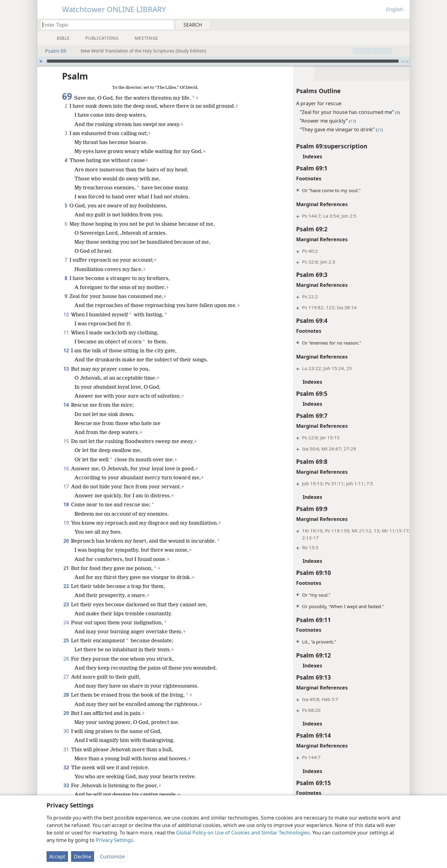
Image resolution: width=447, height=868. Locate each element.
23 (66, 595)
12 (66, 341)
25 (66, 631)
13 (66, 359)
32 (66, 758)
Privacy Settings (115, 840)
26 (66, 649)
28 (66, 685)
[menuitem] (403, 25)
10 (66, 305)
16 (66, 459)
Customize (112, 857)
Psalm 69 (52, 51)
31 (66, 740)
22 (66, 577)
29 (66, 704)
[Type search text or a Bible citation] (104, 25)
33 (66, 776)
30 (66, 722)
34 (66, 794)
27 (66, 667)
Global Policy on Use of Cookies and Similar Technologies (243, 833)
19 (66, 513)
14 (66, 396)
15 (66, 432)
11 (66, 323)
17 (66, 477)
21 (66, 559)
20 (66, 531)
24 (66, 613)
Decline (83, 857)
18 (66, 495)
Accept (57, 857)
